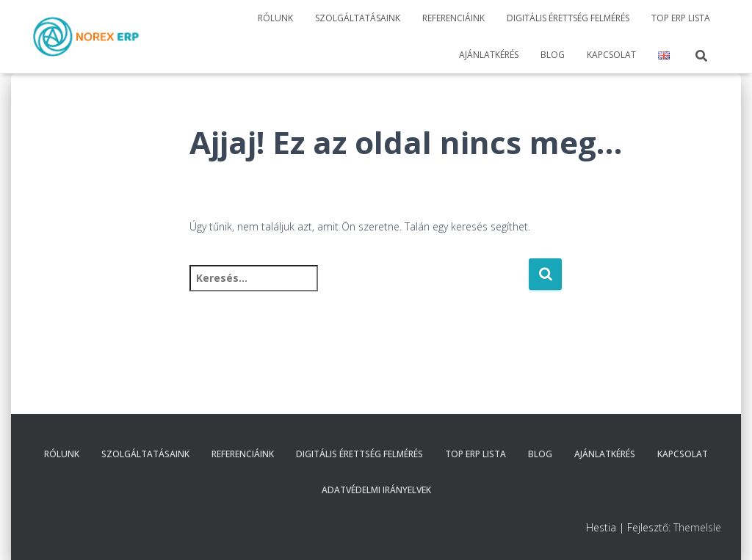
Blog (553, 55)
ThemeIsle (697, 527)
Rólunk (275, 18)
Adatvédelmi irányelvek (376, 490)
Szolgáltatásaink (358, 18)
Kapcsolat (611, 55)
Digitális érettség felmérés (568, 18)
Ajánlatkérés (489, 55)
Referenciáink (453, 18)
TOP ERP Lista (681, 18)
